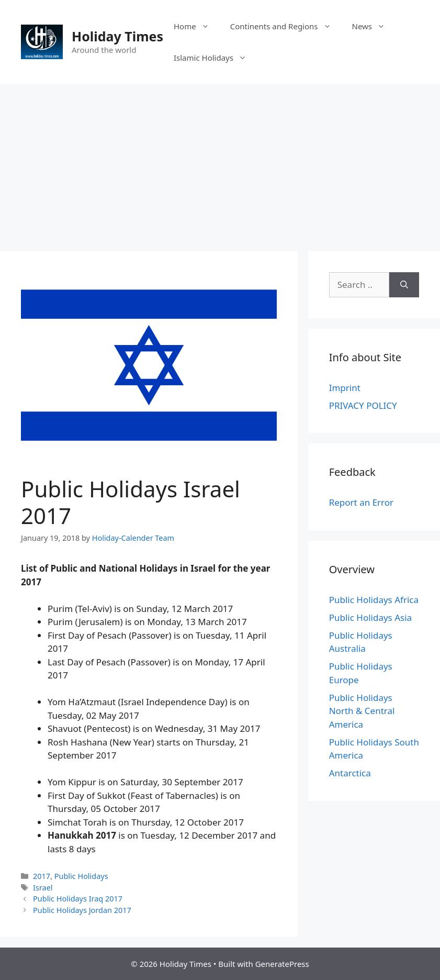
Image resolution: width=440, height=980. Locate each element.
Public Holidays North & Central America (362, 711)
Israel (43, 888)
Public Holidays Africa (374, 600)
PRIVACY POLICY (363, 405)
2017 (42, 876)
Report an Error (361, 502)
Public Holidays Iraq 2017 (78, 899)
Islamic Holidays (215, 58)
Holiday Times (117, 36)
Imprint (345, 388)
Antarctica (350, 773)
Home (197, 26)
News (374, 26)
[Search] (404, 285)
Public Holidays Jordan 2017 (82, 910)
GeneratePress (282, 964)
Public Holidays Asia (370, 617)
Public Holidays (81, 876)
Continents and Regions (286, 26)
